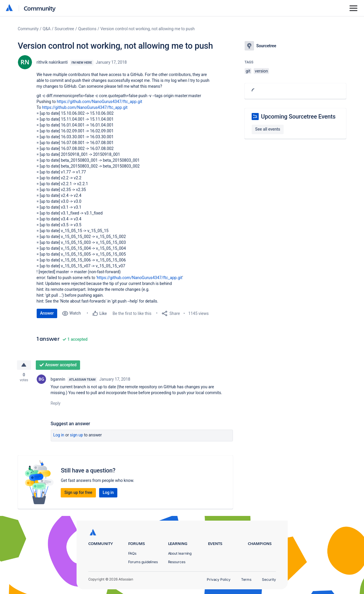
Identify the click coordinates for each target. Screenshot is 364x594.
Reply (56, 403)
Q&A (46, 29)
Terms (246, 579)
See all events (268, 129)
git (248, 71)
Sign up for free (78, 492)
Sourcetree (64, 29)
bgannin (58, 379)
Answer (47, 313)
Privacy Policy (219, 579)
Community (40, 8)
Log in (59, 435)
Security (269, 579)
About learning (180, 553)
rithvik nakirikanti (52, 62)
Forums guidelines (143, 562)
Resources (177, 562)
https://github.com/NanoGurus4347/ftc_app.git (99, 102)
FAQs (132, 553)
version (261, 71)
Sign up (76, 435)
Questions (87, 29)
